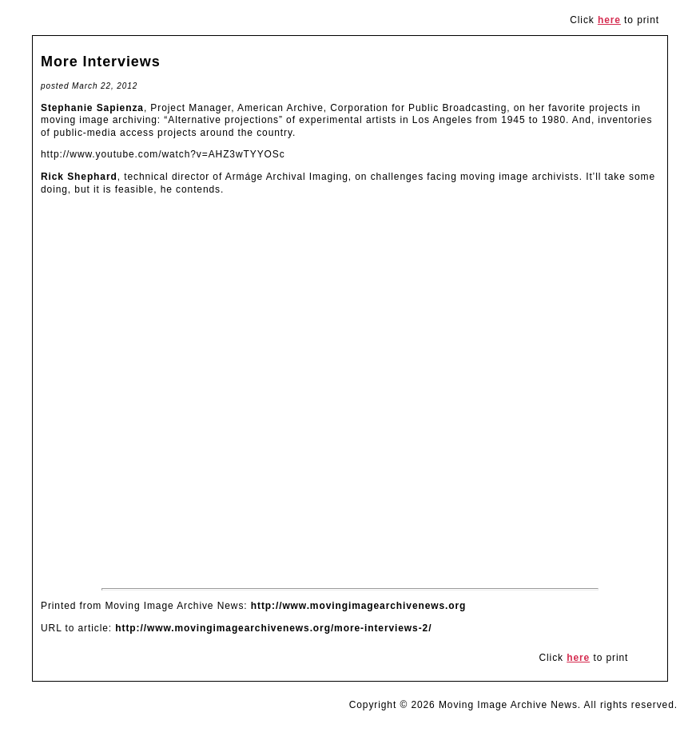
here (609, 20)
